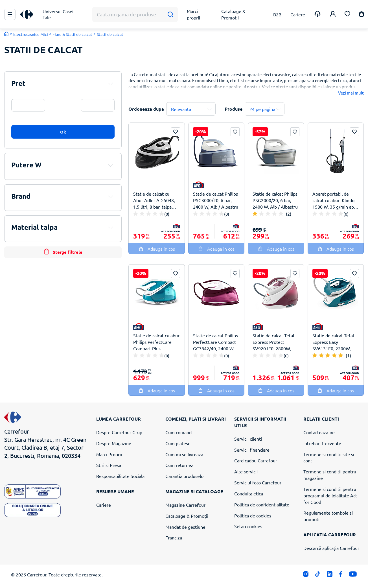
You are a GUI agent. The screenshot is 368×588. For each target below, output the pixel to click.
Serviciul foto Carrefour (258, 482)
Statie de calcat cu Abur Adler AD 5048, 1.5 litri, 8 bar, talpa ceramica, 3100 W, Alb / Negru (155, 200)
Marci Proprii (109, 454)
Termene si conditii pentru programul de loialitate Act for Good (330, 495)
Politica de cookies (253, 515)
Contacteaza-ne (319, 432)
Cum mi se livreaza (184, 454)
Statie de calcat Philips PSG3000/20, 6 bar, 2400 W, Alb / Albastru (216, 200)
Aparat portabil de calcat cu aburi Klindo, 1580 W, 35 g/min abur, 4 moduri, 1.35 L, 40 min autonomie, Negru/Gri (336, 200)
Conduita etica (249, 493)
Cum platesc (178, 443)
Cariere (104, 505)
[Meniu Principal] (10, 14)
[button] (362, 15)
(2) (289, 214)
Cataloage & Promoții (187, 516)
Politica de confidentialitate (262, 504)
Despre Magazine (114, 443)
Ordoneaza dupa (146, 109)
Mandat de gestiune (185, 527)
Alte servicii (246, 471)
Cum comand (178, 432)
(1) (348, 355)
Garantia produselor (185, 476)
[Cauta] (170, 15)
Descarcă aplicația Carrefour (331, 548)
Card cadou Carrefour (256, 460)
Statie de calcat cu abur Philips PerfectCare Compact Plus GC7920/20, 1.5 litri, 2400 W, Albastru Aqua (156, 342)
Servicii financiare (252, 450)
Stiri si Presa (109, 465)
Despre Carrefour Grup (119, 432)
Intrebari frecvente (322, 443)
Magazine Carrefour (185, 505)
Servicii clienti (248, 439)
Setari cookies (248, 526)
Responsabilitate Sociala (120, 476)
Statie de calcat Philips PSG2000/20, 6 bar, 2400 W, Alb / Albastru (275, 200)
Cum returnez (179, 465)
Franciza (174, 537)
